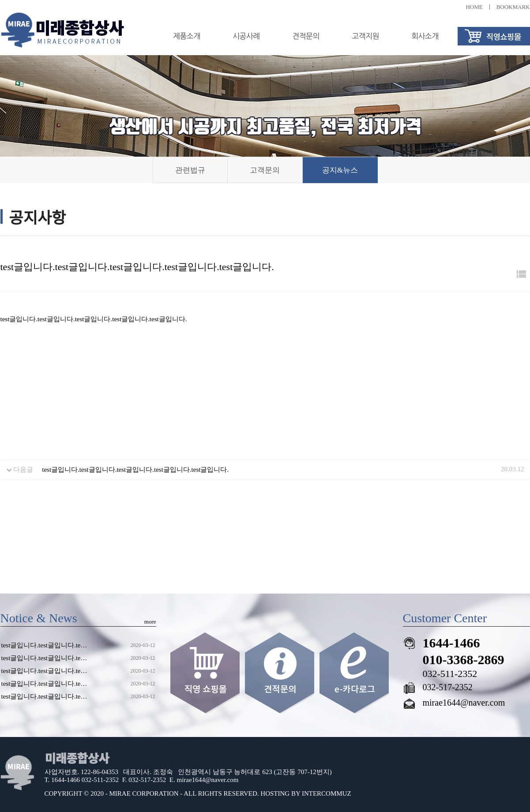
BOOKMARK (513, 7)
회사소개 (425, 36)
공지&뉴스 (340, 170)
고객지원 (365, 36)
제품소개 (187, 36)
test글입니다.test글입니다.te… (44, 645)
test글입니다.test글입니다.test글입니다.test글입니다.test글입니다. (135, 470)
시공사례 (246, 36)
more (150, 622)
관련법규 (190, 170)
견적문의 (306, 36)
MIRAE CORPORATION (144, 793)
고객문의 (265, 170)
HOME (474, 7)
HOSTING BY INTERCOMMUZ (306, 793)
